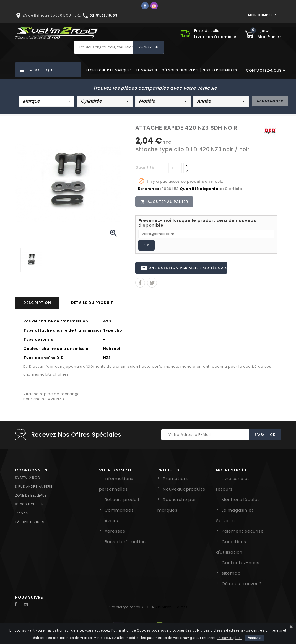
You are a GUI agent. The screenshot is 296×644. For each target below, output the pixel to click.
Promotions (176, 481)
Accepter (255, 638)
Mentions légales (241, 502)
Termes (181, 610)
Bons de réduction (125, 544)
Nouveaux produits (184, 492)
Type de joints (38, 342)
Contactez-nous (241, 565)
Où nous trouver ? (180, 70)
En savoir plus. (229, 638)
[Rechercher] (119, 47)
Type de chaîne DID (44, 360)
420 (107, 324)
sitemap (231, 576)
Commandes (119, 513)
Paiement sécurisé (243, 534)
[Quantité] (175, 168)
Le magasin (147, 70)
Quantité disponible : (202, 189)
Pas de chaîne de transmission (56, 324)
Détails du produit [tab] (92, 305)
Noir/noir (113, 351)
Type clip (113, 333)
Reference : (150, 189)
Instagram (27, 607)
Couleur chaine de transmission (57, 351)
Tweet (152, 285)
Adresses (115, 534)
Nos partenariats (220, 70)
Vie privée (164, 610)
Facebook (19, 607)
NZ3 (107, 360)
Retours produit (122, 502)
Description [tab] (37, 305)
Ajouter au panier (165, 202)
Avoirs (111, 523)
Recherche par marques (109, 70)
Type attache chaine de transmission (63, 333)
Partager (140, 285)
